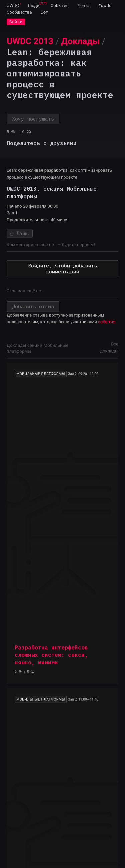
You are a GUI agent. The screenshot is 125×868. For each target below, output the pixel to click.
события (107, 322)
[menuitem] (13, 5)
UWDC (13, 5)
